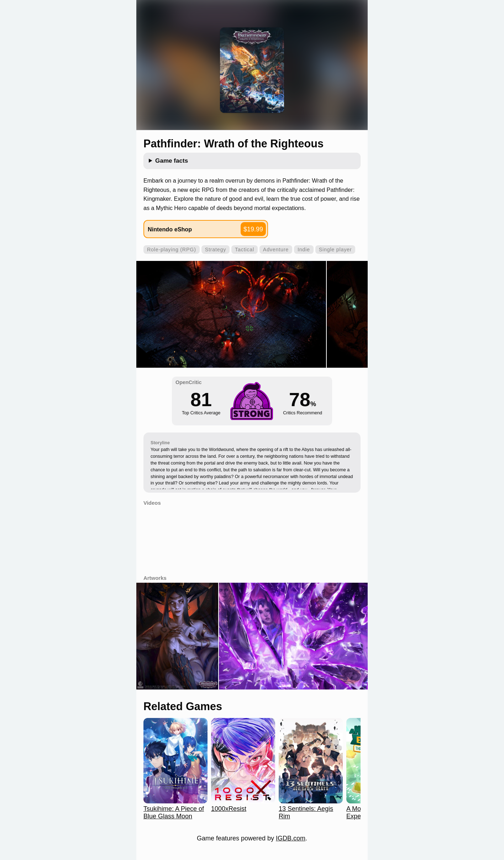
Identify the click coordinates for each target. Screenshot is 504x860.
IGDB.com (291, 838)
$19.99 (253, 229)
